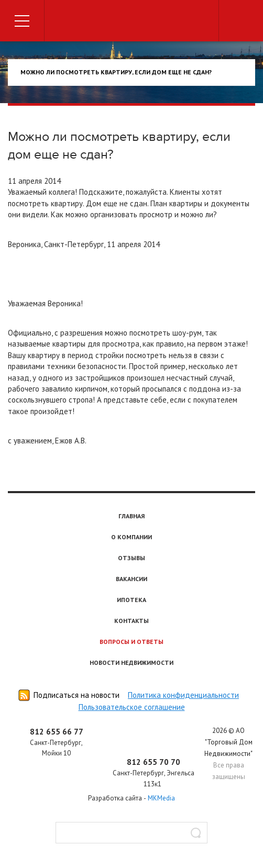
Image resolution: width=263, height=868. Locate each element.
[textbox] (131, 833)
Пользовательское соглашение (132, 707)
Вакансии (131, 579)
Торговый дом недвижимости (131, 22)
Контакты (131, 621)
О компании (131, 537)
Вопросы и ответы (131, 642)
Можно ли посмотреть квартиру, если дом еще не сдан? (116, 72)
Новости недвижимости (131, 663)
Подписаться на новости (76, 695)
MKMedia (161, 798)
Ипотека (131, 600)
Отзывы (131, 558)
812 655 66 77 (57, 732)
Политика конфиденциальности (183, 695)
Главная (131, 516)
